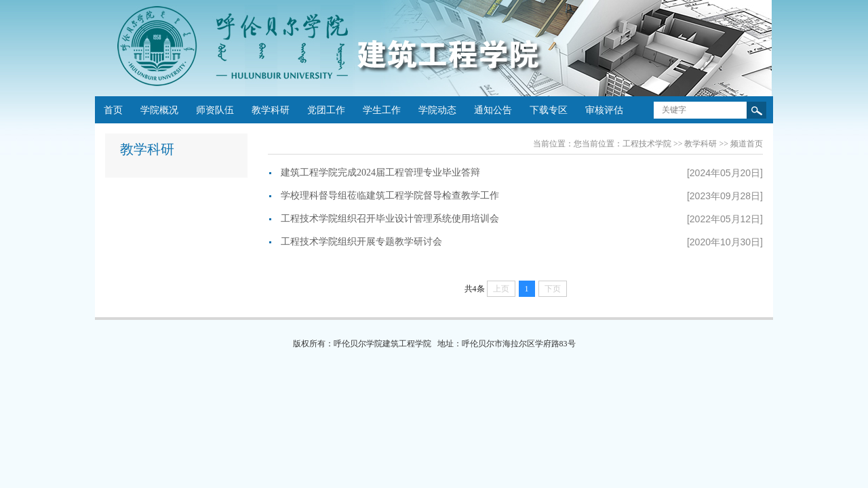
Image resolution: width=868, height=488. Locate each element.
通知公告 (493, 110)
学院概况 (159, 110)
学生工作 (382, 110)
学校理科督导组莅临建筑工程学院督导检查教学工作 (390, 196)
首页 (113, 110)
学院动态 (437, 110)
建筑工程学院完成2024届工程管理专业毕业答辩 (380, 172)
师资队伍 (215, 110)
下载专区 (549, 110)
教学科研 (271, 110)
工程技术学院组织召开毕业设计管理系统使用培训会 (390, 219)
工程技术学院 (647, 144)
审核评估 (604, 110)
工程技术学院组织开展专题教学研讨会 (361, 242)
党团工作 (326, 110)
